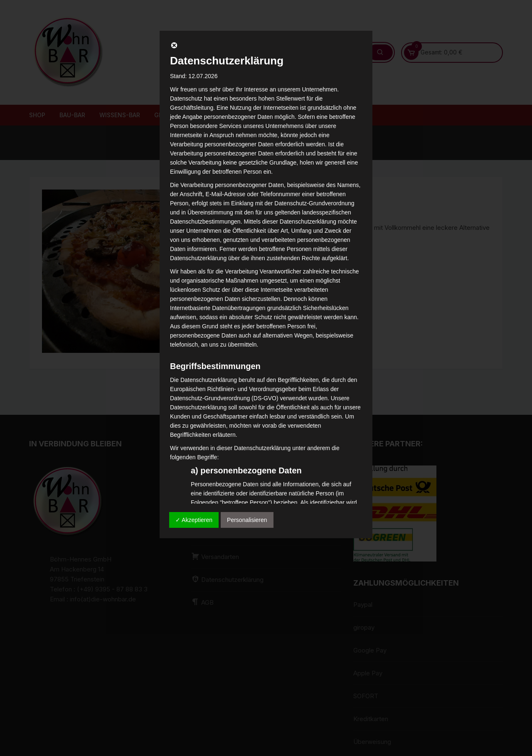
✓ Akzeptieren (194, 520)
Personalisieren (247, 520)
